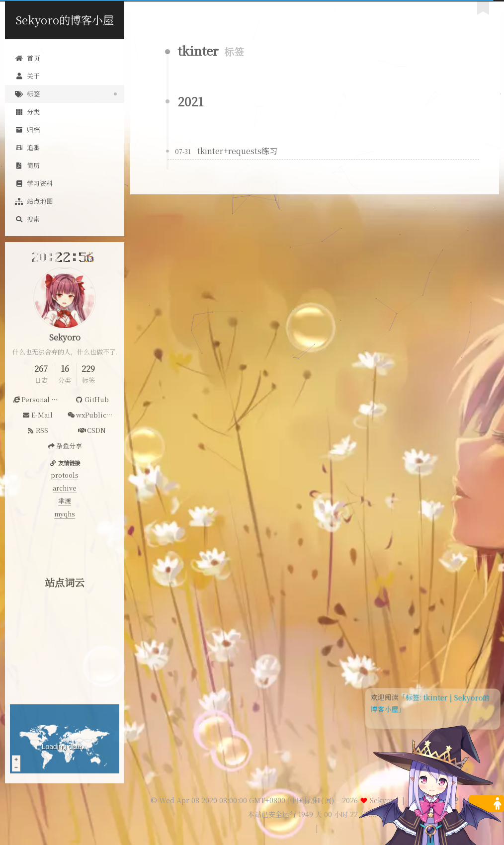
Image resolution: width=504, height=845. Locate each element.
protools (65, 475)
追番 (27, 147)
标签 (27, 94)
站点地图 (34, 201)
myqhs (65, 514)
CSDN (92, 430)
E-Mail (37, 415)
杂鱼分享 (65, 446)
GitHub (92, 399)
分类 (27, 112)
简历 (27, 165)
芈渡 (65, 501)
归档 (27, 129)
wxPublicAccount (93, 415)
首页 (27, 58)
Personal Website (39, 399)
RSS (37, 430)
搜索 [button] (27, 219)
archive (65, 488)
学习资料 (34, 183)
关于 (27, 76)
